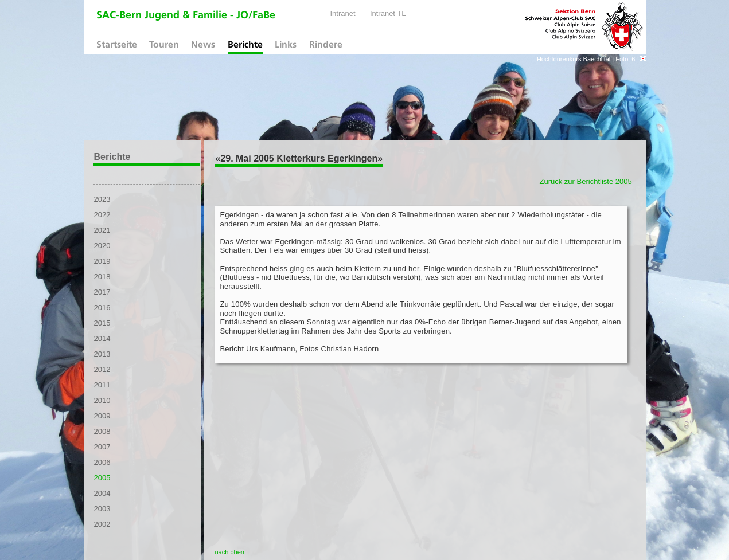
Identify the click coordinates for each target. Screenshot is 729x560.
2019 (102, 261)
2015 (102, 323)
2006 (102, 462)
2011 (102, 385)
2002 (102, 524)
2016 (102, 308)
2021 (102, 230)
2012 (102, 369)
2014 (102, 338)
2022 (102, 215)
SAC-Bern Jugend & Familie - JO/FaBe (186, 16)
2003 (102, 509)
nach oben (229, 552)
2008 (102, 431)
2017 (102, 292)
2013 (102, 354)
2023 (102, 199)
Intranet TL (388, 13)
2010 (102, 400)
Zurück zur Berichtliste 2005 (586, 181)
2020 (102, 246)
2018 (102, 277)
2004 (102, 493)
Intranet (343, 13)
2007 (102, 447)
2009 (102, 416)
